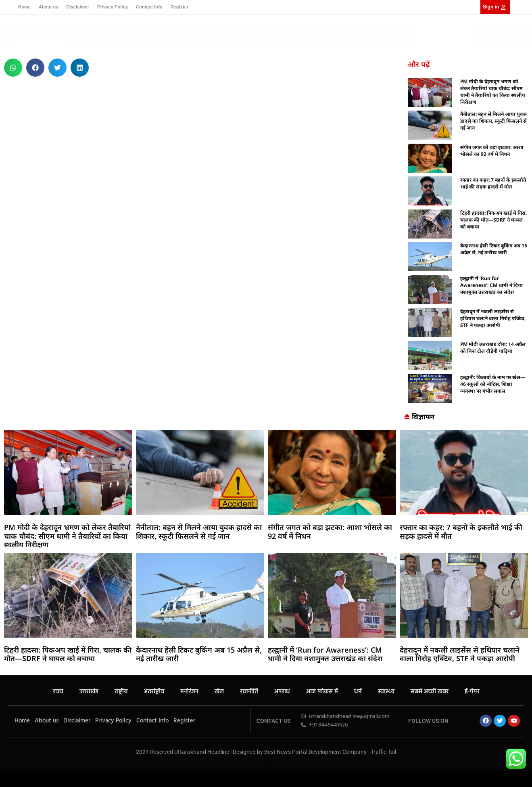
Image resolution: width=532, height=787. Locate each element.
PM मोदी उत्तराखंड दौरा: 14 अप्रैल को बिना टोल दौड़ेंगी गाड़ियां (493, 347)
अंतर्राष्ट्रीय (149, 34)
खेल (195, 34)
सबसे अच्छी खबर (345, 34)
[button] (515, 36)
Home (24, 7)
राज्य (83, 34)
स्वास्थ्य (311, 34)
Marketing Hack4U (266, 667)
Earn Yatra (266, 671)
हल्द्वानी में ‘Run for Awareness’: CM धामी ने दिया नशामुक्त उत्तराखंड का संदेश (491, 285)
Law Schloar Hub (266, 673)
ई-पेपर (378, 34)
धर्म (294, 34)
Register (179, 7)
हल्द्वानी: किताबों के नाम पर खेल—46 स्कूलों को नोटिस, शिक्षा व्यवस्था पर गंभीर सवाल (493, 384)
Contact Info (149, 7)
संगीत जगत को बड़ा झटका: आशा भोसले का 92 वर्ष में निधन (492, 151)
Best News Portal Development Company (315, 752)
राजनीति (215, 34)
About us (48, 7)
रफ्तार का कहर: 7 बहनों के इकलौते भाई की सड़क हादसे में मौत (493, 183)
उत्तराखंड (105, 34)
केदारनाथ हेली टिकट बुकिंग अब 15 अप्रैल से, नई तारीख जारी (494, 249)
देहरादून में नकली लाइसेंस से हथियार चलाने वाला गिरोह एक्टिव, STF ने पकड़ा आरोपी (493, 318)
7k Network (266, 670)
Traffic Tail (383, 752)
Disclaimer (78, 7)
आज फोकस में (268, 34)
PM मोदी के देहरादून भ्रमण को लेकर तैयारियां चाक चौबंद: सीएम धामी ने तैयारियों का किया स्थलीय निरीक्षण (493, 92)
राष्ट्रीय (127, 34)
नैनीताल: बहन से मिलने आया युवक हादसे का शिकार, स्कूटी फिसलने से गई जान (493, 121)
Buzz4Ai (266, 669)
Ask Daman (266, 672)
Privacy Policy (113, 7)
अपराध (238, 34)
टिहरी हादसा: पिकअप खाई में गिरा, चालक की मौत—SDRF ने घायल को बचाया (493, 220)
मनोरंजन (175, 34)
